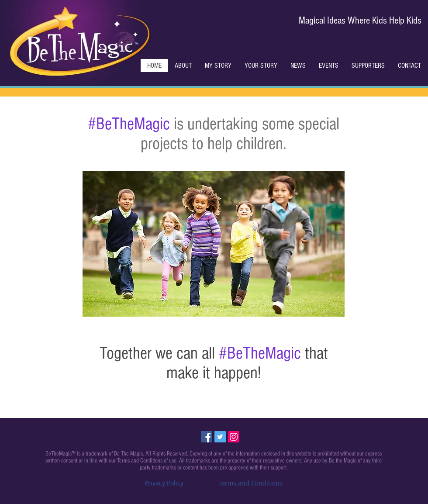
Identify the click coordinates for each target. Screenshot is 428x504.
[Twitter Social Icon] (220, 437)
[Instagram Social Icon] (234, 437)
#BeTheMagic (129, 124)
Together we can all (159, 353)
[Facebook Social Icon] (207, 437)
